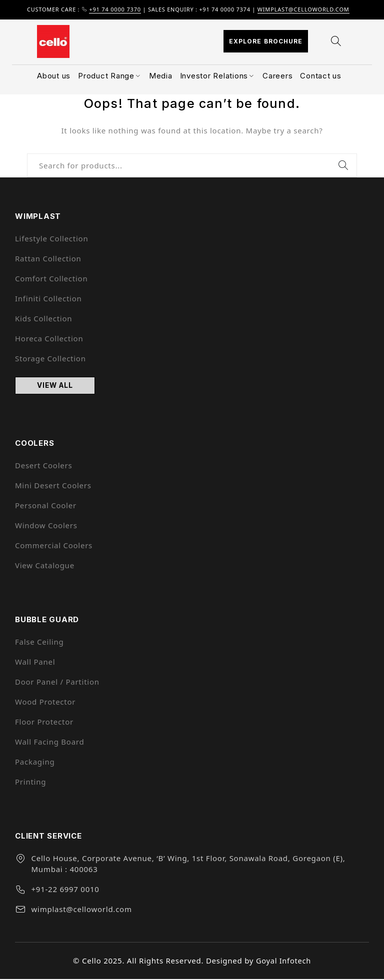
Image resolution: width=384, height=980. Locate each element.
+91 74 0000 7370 (115, 9)
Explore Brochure (266, 41)
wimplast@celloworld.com (303, 9)
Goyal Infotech (283, 962)
